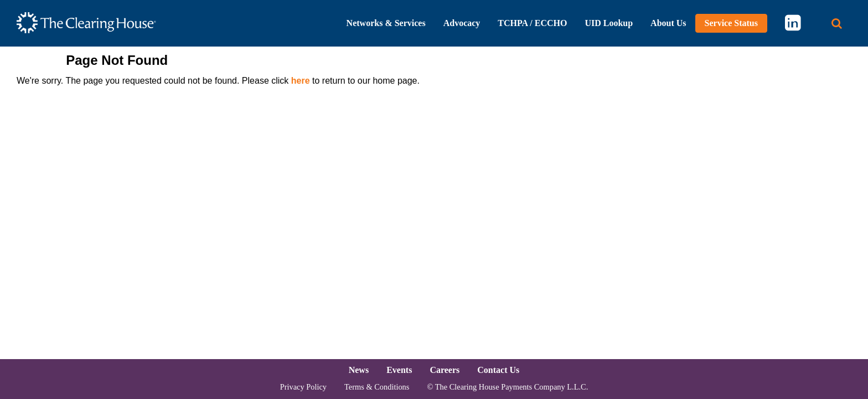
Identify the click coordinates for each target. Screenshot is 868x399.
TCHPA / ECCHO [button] (532, 23)
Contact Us (498, 370)
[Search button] (837, 24)
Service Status (731, 23)
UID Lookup (609, 23)
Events (399, 370)
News (359, 370)
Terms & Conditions (377, 387)
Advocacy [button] (462, 23)
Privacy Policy (303, 387)
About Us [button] (668, 23)
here (301, 81)
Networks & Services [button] (386, 23)
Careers (445, 370)
